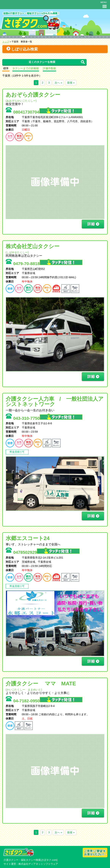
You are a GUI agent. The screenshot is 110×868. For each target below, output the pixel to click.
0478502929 (47, 552)
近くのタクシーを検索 (42, 62)
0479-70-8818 (48, 264)
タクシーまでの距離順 (26, 68)
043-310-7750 (48, 418)
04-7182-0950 (48, 701)
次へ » (58, 83)
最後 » (71, 83)
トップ (6, 42)
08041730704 (48, 112)
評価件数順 (49, 68)
